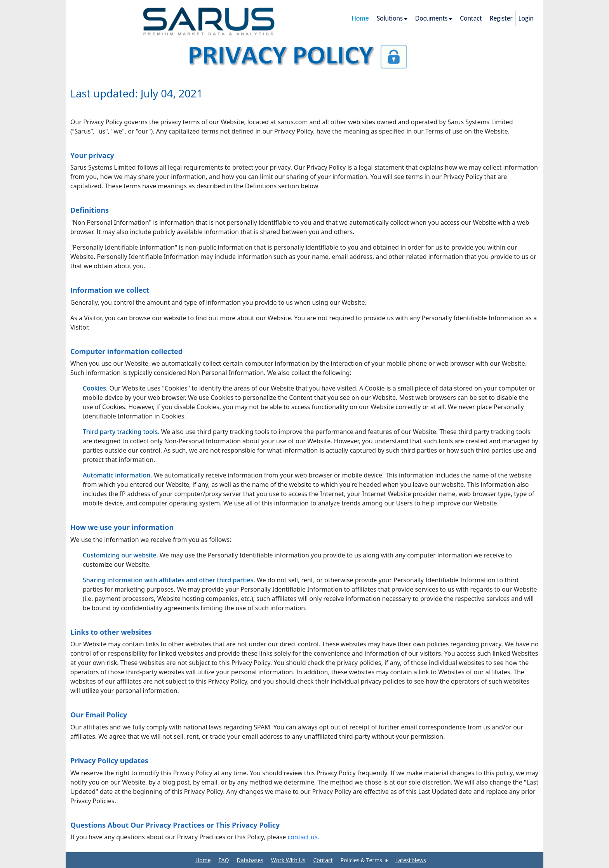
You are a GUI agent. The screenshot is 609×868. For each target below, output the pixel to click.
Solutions (392, 18)
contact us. (303, 837)
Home (203, 860)
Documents (434, 18)
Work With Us (288, 860)
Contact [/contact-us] (471, 18)
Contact (323, 860)
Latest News (411, 860)
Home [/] (360, 18)
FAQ (224, 860)
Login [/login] (526, 18)
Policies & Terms (364, 860)
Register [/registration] (501, 18)
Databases (250, 860)
